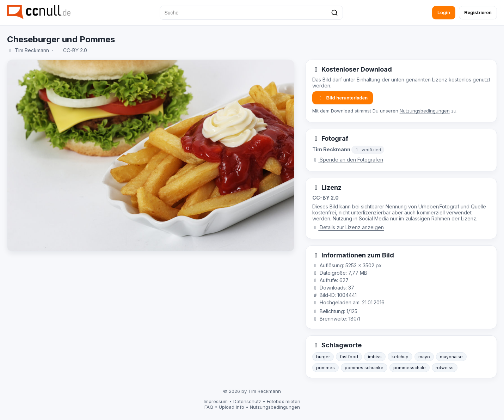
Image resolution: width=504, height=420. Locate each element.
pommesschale (410, 368)
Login (444, 13)
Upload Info (232, 407)
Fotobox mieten (284, 401)
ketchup (400, 357)
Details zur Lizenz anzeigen (348, 227)
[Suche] (251, 13)
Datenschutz (247, 401)
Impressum (216, 401)
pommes (325, 368)
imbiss (375, 357)
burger (323, 357)
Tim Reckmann (32, 50)
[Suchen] (334, 13)
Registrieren (478, 13)
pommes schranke (364, 368)
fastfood (349, 357)
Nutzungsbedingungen (425, 111)
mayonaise (451, 357)
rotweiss (445, 368)
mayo (424, 357)
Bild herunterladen (343, 98)
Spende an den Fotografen (348, 160)
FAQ (209, 407)
